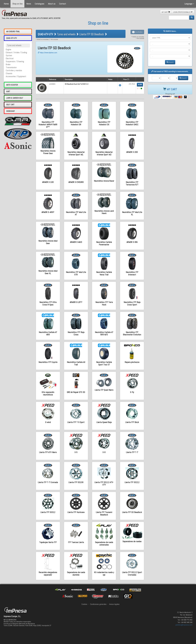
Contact (63, 4)
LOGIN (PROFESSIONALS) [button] (183, 12)
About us (52, 4)
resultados (137, 32)
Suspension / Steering (15, 62)
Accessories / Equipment (16, 76)
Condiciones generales (98, 604)
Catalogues (39, 4)
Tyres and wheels (14, 45)
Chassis (9, 73)
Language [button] (189, 4)
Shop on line (17, 4)
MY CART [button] (166, 12)
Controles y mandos (14, 70)
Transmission (11, 68)
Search (170, 62)
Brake (8, 65)
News (29, 4)
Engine (8, 50)
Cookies (84, 604)
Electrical (10, 59)
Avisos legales (114, 604)
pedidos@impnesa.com (184, 625)
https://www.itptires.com (47, 53)
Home (6, 4)
